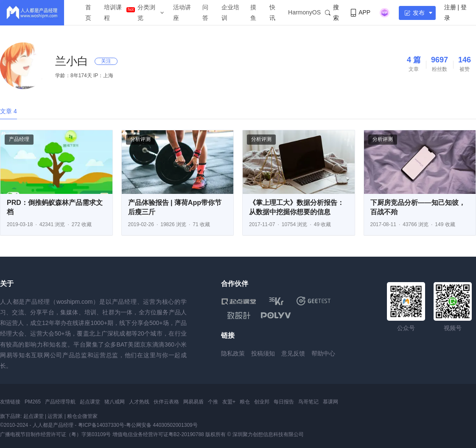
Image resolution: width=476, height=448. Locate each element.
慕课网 (330, 402)
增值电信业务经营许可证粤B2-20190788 (158, 434)
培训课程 (113, 13)
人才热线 (139, 402)
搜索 (332, 13)
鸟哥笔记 (308, 402)
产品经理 (19, 139)
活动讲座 (182, 13)
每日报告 (284, 402)
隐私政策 (233, 353)
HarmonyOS (304, 12)
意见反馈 (293, 353)
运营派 (55, 416)
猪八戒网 (115, 402)
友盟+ (229, 402)
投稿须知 (263, 353)
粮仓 (245, 402)
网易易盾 (193, 402)
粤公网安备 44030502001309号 (162, 425)
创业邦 (262, 402)
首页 (88, 13)
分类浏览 (146, 13)
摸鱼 (253, 13)
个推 (213, 402)
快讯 (272, 13)
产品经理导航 (60, 402)
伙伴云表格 (166, 402)
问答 (205, 13)
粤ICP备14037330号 (101, 425)
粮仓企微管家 (82, 416)
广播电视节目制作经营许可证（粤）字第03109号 (55, 434)
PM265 (33, 402)
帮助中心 (323, 353)
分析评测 (140, 139)
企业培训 (230, 13)
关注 (106, 61)
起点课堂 (90, 402)
